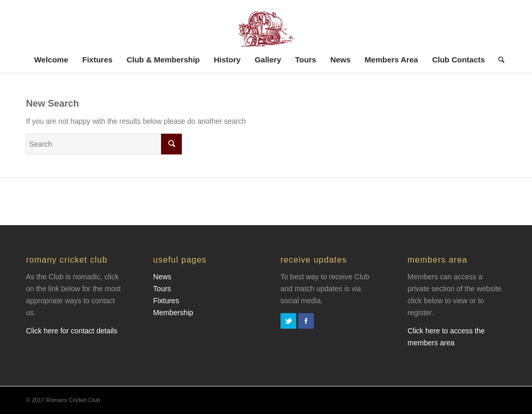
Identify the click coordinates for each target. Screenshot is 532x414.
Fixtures (166, 301)
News (162, 277)
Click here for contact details (72, 331)
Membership (173, 313)
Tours (162, 289)
